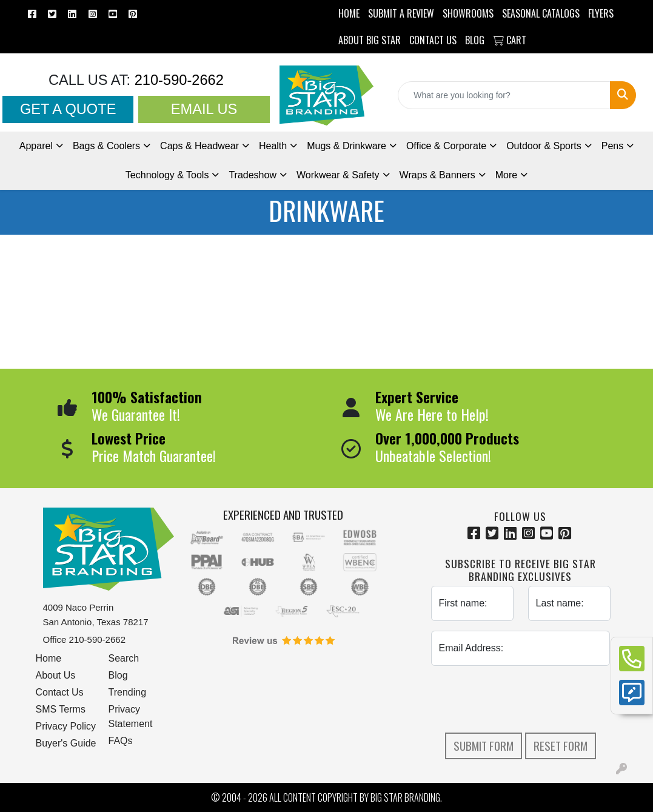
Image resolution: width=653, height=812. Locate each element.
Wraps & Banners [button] (437, 175)
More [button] (506, 175)
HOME (349, 13)
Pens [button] (612, 146)
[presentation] (523, 699)
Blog (118, 675)
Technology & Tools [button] (167, 175)
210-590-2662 (177, 80)
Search (124, 658)
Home (49, 658)
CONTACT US (433, 40)
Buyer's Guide (66, 743)
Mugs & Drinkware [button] (347, 146)
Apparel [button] (36, 146)
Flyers (601, 13)
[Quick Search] (504, 95)
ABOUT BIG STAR (370, 40)
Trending (128, 692)
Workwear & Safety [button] (338, 175)
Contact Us (60, 692)
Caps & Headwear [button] (199, 146)
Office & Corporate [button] (446, 146)
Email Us (204, 109)
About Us (56, 675)
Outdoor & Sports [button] (544, 146)
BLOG (475, 40)
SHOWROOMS (468, 13)
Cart (510, 40)
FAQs (121, 741)
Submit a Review (401, 13)
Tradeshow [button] (253, 175)
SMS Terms (61, 709)
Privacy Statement (131, 716)
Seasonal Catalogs (541, 13)
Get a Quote (68, 109)
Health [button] (273, 146)
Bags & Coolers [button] (106, 146)
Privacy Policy (66, 726)
